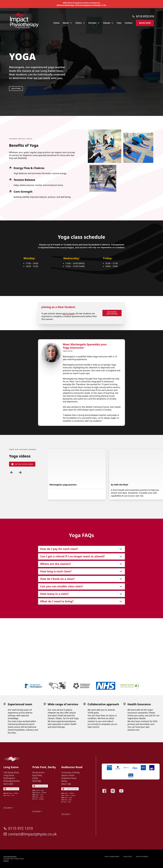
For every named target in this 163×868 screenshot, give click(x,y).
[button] (81, 583)
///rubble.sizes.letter (71, 824)
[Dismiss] (162, 1)
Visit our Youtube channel (22, 498)
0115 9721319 (145, 16)
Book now (145, 23)
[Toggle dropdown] (71, 23)
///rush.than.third (41, 822)
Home (56, 23)
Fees (119, 23)
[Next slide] (20, 507)
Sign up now (16, 88)
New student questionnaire (112, 347)
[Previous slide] (12, 507)
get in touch (68, 348)
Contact (129, 23)
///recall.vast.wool (13, 824)
